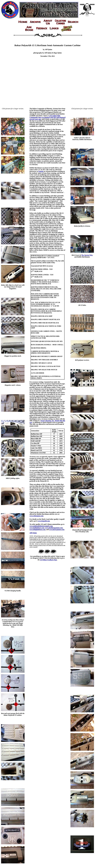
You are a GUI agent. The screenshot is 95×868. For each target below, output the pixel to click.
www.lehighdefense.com (37, 530)
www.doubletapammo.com (54, 528)
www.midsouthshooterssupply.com (41, 526)
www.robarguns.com (36, 516)
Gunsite (41, 171)
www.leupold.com (44, 521)
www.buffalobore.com (37, 528)
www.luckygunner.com (57, 530)
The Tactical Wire (87, 255)
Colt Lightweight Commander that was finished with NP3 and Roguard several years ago (47, 117)
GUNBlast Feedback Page (49, 560)
